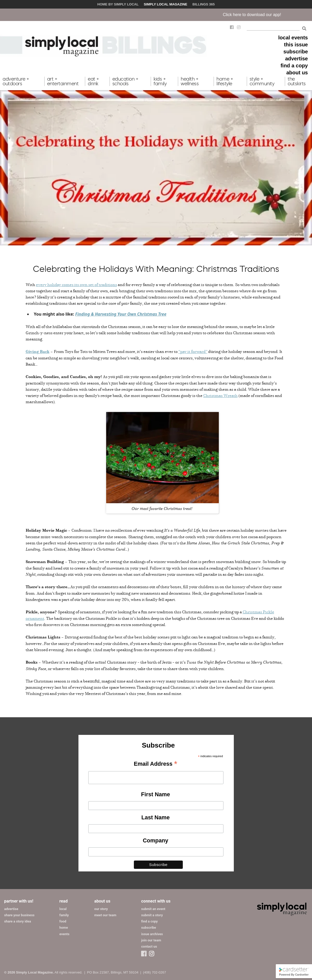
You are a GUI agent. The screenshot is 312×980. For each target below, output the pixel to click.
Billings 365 (204, 4)
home (64, 928)
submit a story (152, 915)
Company (155, 840)
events (64, 934)
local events (293, 38)
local (63, 909)
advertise (296, 59)
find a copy (294, 66)
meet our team (105, 915)
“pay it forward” (193, 351)
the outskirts (297, 81)
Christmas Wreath (220, 395)
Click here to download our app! (260, 15)
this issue (296, 45)
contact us (149, 946)
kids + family (160, 81)
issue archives (152, 934)
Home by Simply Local (118, 4)
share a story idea (18, 921)
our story (101, 909)
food (63, 921)
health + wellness (190, 81)
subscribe (296, 52)
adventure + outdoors (16, 81)
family (64, 915)
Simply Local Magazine (165, 4)
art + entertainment (63, 81)
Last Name (155, 817)
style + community (262, 81)
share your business (19, 915)
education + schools (125, 81)
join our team (151, 940)
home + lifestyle (225, 81)
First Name (156, 794)
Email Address (156, 764)
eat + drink (93, 81)
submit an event (153, 909)
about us (297, 73)
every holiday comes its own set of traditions (77, 285)
